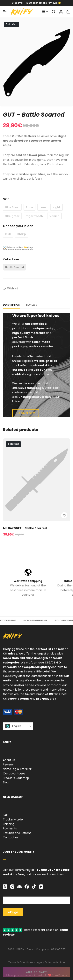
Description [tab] (12, 305)
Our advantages (14, 773)
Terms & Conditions (21, 962)
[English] (45, 12)
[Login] (61, 12)
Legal (39, 962)
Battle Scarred (15, 267)
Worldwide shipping (28, 581)
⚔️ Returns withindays (18, 247)
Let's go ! (13, 912)
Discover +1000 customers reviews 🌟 (36, 3)
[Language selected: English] (18, 726)
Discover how (26, 413)
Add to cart (37, 972)
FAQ (6, 815)
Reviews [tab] (32, 305)
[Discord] (19, 887)
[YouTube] (41, 887)
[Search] (54, 12)
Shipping (9, 824)
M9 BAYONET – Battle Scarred (25, 528)
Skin (6, 199)
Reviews (8, 764)
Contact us (11, 837)
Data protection (55, 962)
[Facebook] (27, 887)
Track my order (13, 819)
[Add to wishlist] (10, 289)
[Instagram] (12, 887)
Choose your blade (18, 226)
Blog (6, 782)
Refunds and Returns (17, 833)
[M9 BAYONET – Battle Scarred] (36, 480)
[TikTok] (34, 887)
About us (9, 760)
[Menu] (5, 12)
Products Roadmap (16, 778)
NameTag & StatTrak (17, 769)
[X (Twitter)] (5, 887)
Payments (10, 828)
